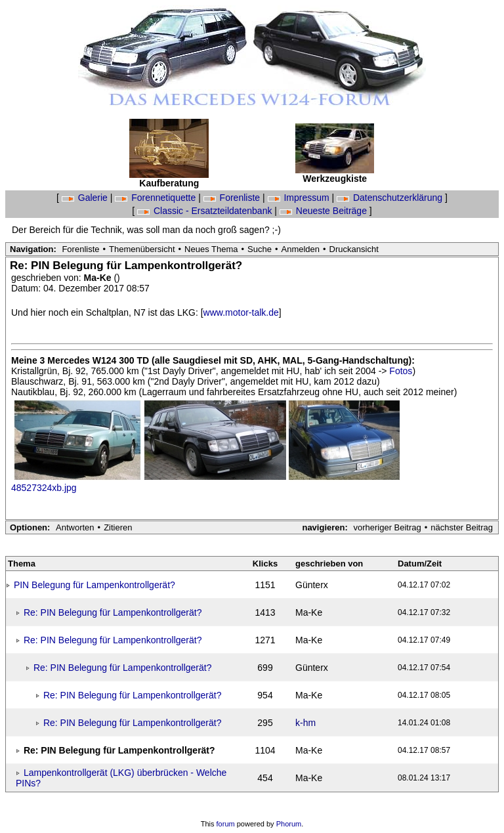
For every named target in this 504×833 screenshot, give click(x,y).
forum (226, 824)
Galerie (86, 198)
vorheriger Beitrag (387, 527)
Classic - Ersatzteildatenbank (206, 211)
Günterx (312, 585)
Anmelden (301, 249)
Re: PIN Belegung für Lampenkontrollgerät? (113, 612)
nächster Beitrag (462, 527)
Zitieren (118, 527)
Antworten (75, 527)
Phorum (289, 824)
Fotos (401, 371)
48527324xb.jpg (44, 488)
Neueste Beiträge (325, 211)
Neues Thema (211, 249)
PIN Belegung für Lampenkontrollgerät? (94, 585)
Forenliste (233, 198)
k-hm (305, 723)
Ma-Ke (99, 278)
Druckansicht (354, 249)
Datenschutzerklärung (391, 198)
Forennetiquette (157, 198)
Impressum (300, 198)
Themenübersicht (142, 249)
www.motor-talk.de (241, 312)
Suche (260, 249)
